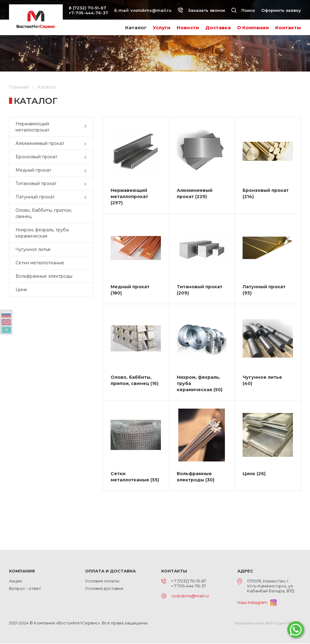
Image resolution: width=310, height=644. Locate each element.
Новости (188, 28)
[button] (87, 127)
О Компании (253, 28)
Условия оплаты (102, 581)
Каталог (136, 28)
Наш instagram (257, 603)
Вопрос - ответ (25, 589)
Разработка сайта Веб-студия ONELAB (268, 624)
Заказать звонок (201, 10)
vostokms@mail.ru (151, 10)
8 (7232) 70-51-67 (87, 8)
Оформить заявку (281, 10)
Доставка (218, 28)
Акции (15, 581)
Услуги (162, 28)
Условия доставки (104, 589)
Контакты (288, 28)
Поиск (243, 10)
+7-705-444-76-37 (88, 13)
